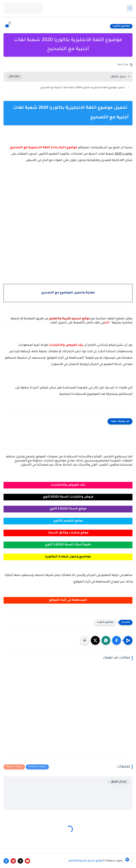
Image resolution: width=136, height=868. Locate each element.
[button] (117, 640)
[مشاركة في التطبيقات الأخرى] (85, 640)
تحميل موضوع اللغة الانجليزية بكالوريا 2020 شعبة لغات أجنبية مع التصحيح (83, 88)
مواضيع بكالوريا (121, 26)
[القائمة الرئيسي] (130, 8)
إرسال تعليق (119, 782)
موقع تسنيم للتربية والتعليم (86, 861)
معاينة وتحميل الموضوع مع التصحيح (68, 293)
